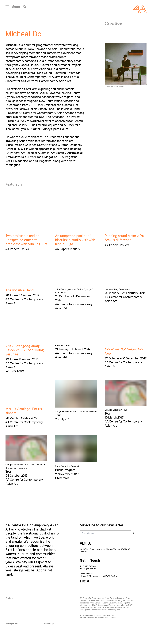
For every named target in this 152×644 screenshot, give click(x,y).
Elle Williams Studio (95, 617)
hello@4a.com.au (89, 569)
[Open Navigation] (13, 8)
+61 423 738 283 (89, 566)
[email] (105, 533)
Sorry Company (110, 617)
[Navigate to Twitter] (88, 581)
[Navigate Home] (140, 9)
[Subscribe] (133, 533)
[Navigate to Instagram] (85, 581)
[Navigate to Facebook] (81, 581)
